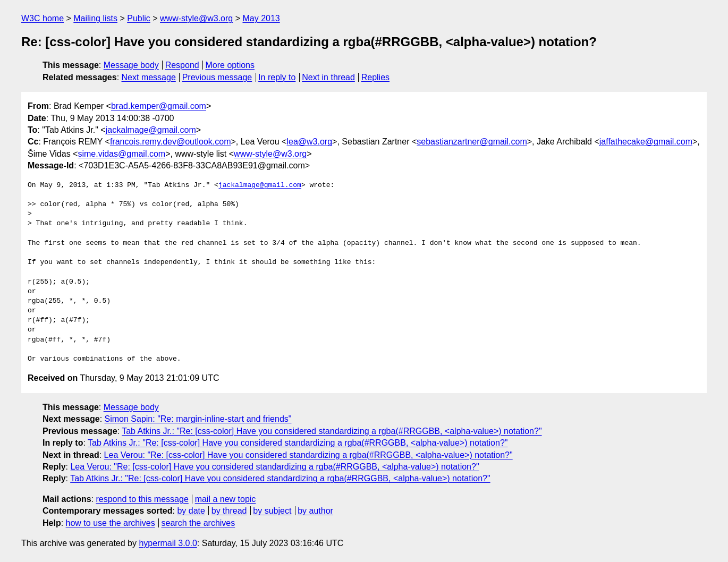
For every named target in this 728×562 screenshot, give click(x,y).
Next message (149, 77)
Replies (375, 77)
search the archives (198, 523)
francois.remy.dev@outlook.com (171, 142)
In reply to (277, 77)
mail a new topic (226, 499)
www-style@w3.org (196, 18)
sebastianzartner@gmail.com (472, 142)
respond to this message (142, 499)
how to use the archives (111, 523)
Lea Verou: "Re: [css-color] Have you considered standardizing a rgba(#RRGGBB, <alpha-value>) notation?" (308, 455)
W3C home (43, 18)
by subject (272, 511)
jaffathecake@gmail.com (646, 142)
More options (230, 65)
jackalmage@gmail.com (151, 130)
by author (315, 511)
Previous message (217, 77)
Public (139, 18)
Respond (182, 65)
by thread (229, 511)
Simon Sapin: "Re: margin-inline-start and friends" (198, 419)
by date (191, 511)
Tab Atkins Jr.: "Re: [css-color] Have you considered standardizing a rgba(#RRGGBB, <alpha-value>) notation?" (332, 431)
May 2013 (261, 18)
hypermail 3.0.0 (168, 543)
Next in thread (328, 77)
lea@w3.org (309, 142)
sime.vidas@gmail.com (121, 154)
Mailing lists (95, 18)
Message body (131, 65)
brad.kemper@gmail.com (159, 106)
